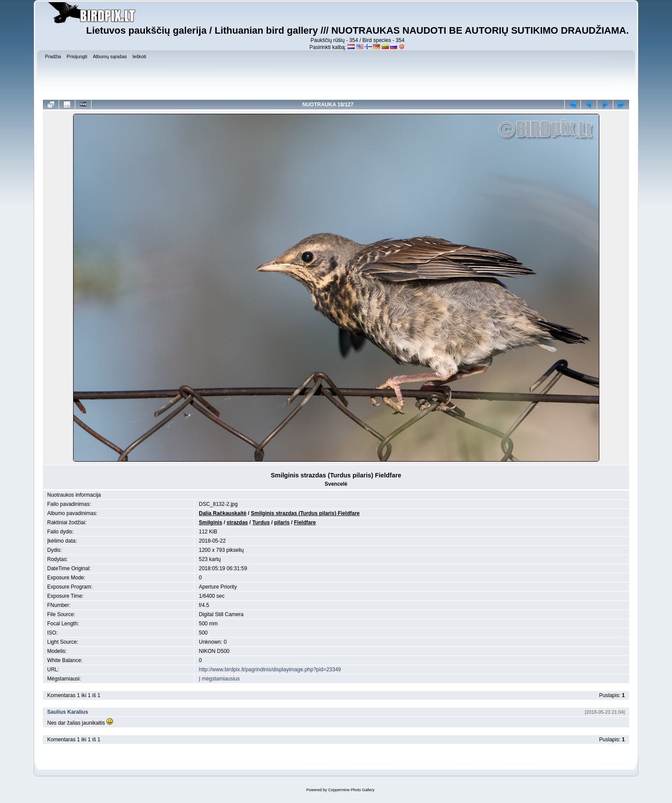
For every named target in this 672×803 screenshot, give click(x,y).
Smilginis (210, 522)
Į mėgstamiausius (219, 679)
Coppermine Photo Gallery (351, 790)
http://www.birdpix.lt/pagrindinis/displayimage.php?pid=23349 (270, 670)
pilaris (282, 522)
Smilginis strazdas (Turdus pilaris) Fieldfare (305, 513)
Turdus (261, 522)
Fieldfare (305, 522)
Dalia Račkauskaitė (223, 513)
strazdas (237, 522)
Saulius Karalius (68, 712)
